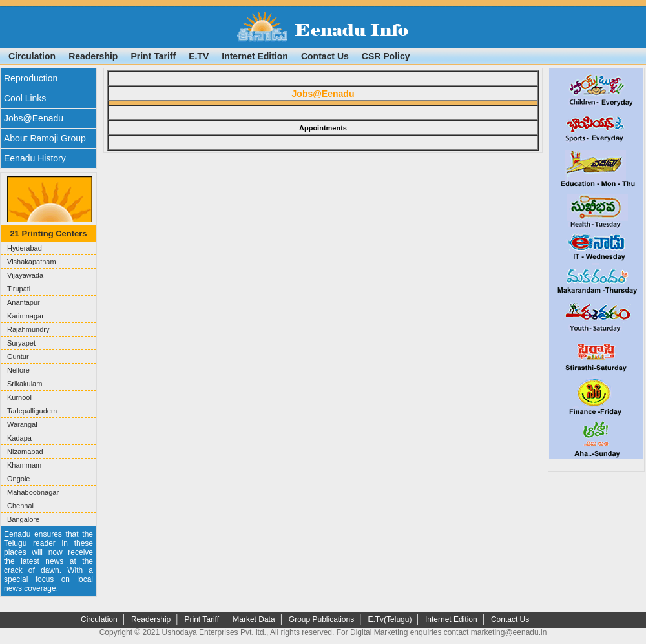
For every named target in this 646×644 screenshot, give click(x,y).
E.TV (199, 56)
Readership (93, 56)
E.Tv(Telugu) (391, 619)
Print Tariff (153, 56)
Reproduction (31, 78)
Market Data (254, 619)
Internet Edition (255, 56)
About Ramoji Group (45, 138)
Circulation (32, 56)
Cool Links (25, 98)
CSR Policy (386, 56)
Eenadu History (35, 158)
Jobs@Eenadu (34, 118)
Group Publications (321, 619)
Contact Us (325, 56)
